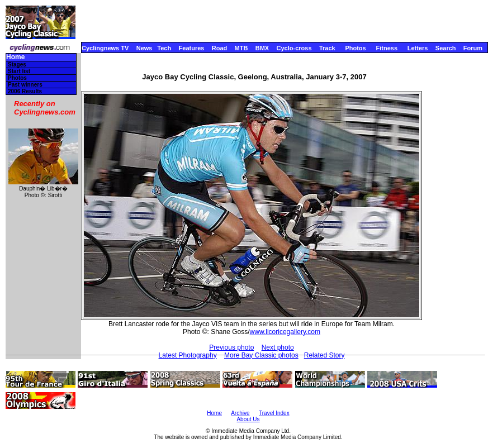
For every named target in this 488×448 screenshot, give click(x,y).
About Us (248, 419)
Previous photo (231, 347)
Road (220, 48)
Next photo (278, 347)
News (144, 48)
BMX (262, 48)
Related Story (324, 355)
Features (192, 48)
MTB (241, 48)
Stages (17, 65)
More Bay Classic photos (261, 355)
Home (15, 57)
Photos (355, 48)
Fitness (387, 48)
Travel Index (274, 413)
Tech (164, 48)
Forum (473, 48)
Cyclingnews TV (105, 48)
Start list (19, 71)
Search (446, 48)
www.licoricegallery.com (285, 332)
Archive (240, 413)
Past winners (25, 85)
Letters (418, 48)
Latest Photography (188, 355)
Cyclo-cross (294, 48)
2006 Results (25, 91)
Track (327, 48)
